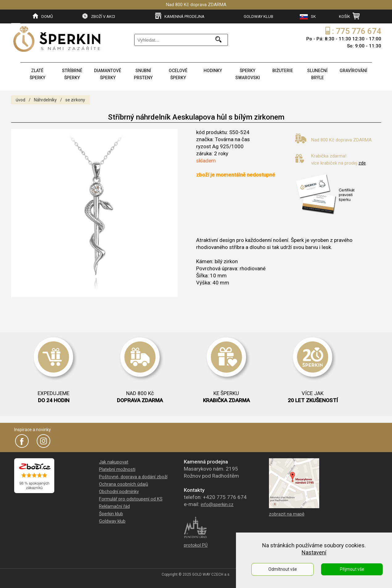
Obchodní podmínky (119, 492)
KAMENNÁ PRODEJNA (180, 16)
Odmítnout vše (283, 569)
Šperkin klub (111, 514)
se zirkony (75, 100)
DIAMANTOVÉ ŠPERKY (108, 74)
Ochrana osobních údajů (124, 484)
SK (308, 17)
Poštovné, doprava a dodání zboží (133, 477)
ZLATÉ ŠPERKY (37, 74)
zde (362, 163)
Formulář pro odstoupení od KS (131, 499)
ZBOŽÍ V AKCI (99, 16)
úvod (21, 100)
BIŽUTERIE (283, 71)
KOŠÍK (349, 16)
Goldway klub (112, 521)
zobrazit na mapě (287, 514)
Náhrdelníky (45, 100)
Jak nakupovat (114, 462)
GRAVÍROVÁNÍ (353, 71)
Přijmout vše (352, 569)
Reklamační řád (114, 506)
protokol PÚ (196, 545)
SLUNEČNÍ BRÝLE (317, 74)
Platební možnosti (117, 469)
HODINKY (213, 71)
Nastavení (314, 552)
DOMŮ (43, 16)
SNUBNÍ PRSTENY (143, 74)
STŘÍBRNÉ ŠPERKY (72, 74)
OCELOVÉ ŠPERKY (178, 74)
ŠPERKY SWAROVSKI (248, 74)
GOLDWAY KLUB (258, 16)
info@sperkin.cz (217, 504)
